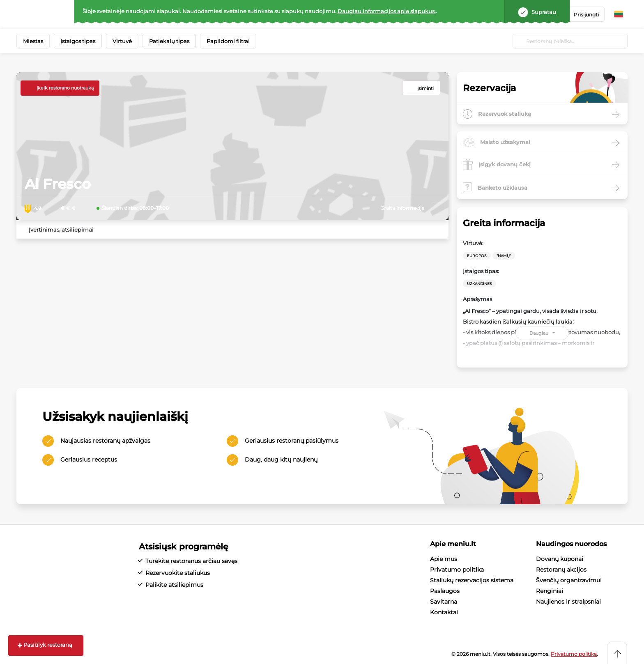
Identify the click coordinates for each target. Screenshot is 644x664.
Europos (477, 256)
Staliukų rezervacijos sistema (472, 580)
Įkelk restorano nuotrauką (65, 88)
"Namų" (504, 256)
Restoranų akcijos (561, 570)
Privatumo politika (457, 570)
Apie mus (444, 559)
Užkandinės (480, 284)
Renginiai (550, 591)
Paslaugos (445, 591)
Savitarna (444, 602)
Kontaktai (444, 612)
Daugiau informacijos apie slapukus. (387, 11)
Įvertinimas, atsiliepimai (61, 230)
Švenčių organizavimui (569, 580)
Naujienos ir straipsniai (568, 602)
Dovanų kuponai (560, 559)
